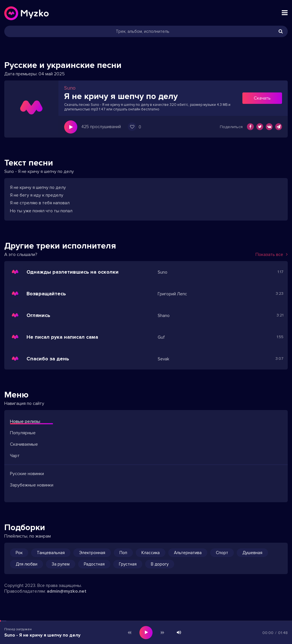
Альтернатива (188, 553)
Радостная (94, 564)
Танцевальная (51, 553)
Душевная (252, 553)
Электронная (92, 553)
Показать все (272, 255)
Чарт (15, 456)
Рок (19, 553)
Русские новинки (27, 474)
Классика (151, 553)
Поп (123, 553)
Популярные (23, 433)
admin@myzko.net (67, 591)
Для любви (27, 564)
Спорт (222, 553)
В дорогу (160, 564)
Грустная (128, 564)
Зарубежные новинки (32, 485)
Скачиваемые (24, 444)
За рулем (61, 564)
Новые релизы (25, 421)
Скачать (262, 98)
